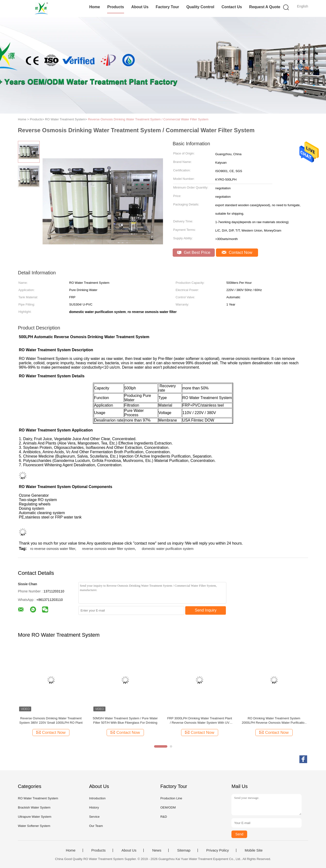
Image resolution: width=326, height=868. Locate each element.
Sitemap (184, 850)
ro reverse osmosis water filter (53, 549)
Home (95, 7)
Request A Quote (265, 7)
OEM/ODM (168, 807)
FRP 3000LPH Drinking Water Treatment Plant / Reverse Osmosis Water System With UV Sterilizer (200, 721)
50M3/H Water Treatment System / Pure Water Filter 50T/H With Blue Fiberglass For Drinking (125, 720)
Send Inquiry (206, 610)
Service (94, 817)
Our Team (96, 826)
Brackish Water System (34, 807)
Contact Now (237, 252)
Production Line (171, 798)
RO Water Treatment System (38, 798)
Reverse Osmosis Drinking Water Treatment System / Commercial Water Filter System (148, 119)
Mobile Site (254, 850)
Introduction (97, 798)
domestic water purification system (168, 549)
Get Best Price (194, 252)
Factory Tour (167, 7)
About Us (140, 7)
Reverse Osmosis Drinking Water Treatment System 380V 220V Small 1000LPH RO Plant (51, 720)
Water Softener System (34, 826)
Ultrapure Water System (35, 817)
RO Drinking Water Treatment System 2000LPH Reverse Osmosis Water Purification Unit (274, 721)
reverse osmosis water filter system (108, 549)
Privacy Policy (218, 850)
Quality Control (200, 7)
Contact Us (232, 7)
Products (115, 7)
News (157, 850)
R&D (164, 817)
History (94, 807)
